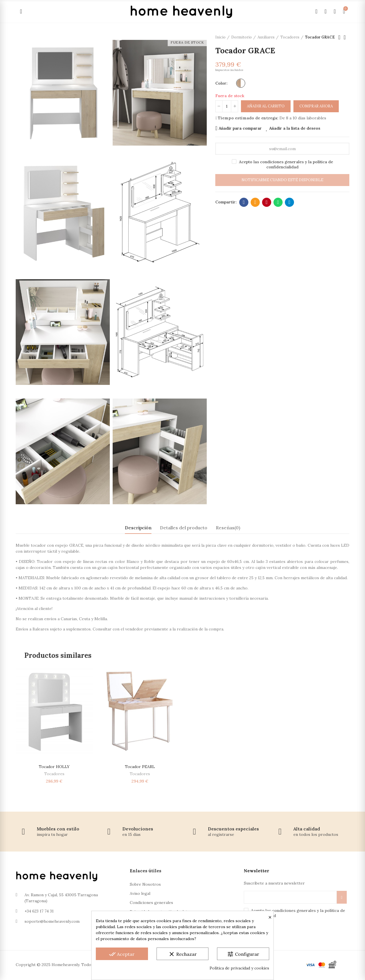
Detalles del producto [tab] (184, 528)
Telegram (290, 202)
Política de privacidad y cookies (239, 968)
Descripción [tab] (138, 528)
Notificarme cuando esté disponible (282, 180)
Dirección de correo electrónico (255, 202)
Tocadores (54, 774)
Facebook (244, 202)
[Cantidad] (227, 106)
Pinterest (267, 202)
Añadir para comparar (240, 128)
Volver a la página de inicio (346, 37)
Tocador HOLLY (54, 767)
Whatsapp (278, 202)
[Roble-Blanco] (241, 83)
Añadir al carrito (266, 106)
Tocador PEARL (140, 767)
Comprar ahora (316, 106)
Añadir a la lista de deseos (295, 128)
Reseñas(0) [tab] (228, 528)
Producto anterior (339, 37)
